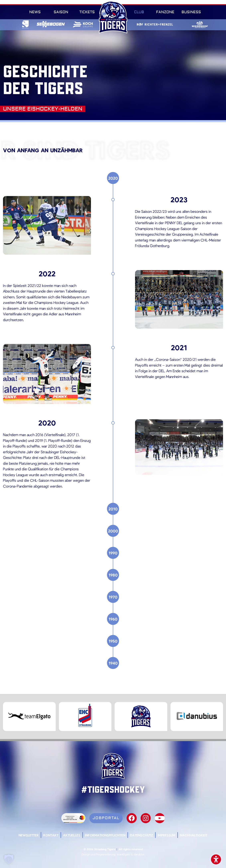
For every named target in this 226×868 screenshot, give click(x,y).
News (35, 12)
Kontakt (51, 835)
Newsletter (29, 835)
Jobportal (106, 818)
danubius (139, 854)
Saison (61, 12)
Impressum (166, 835)
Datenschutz (142, 835)
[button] (9, 859)
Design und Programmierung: (99, 854)
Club (139, 12)
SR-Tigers (113, 17)
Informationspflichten (105, 835)
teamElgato (124, 854)
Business (191, 12)
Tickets (87, 12)
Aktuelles (72, 835)
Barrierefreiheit (216, 859)
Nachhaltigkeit (194, 835)
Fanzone (165, 12)
